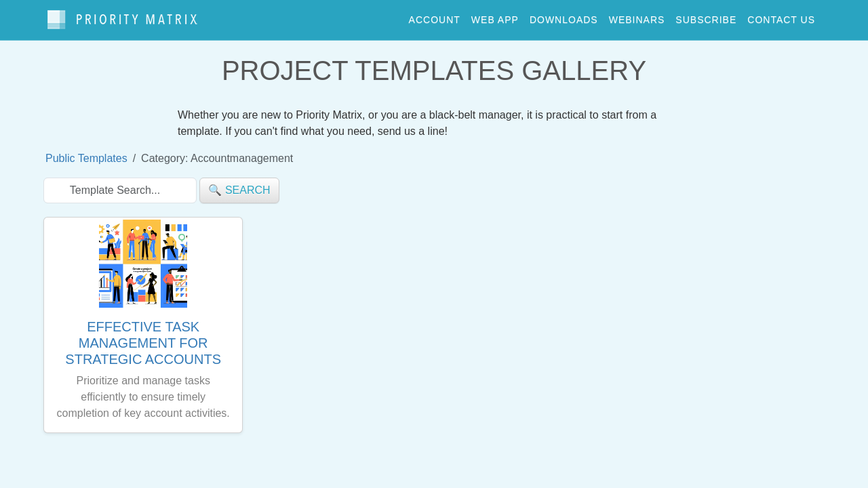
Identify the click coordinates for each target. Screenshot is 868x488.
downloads (564, 16)
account (435, 16)
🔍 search (239, 183)
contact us (781, 16)
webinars (637, 16)
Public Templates (86, 151)
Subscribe (706, 16)
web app (495, 16)
